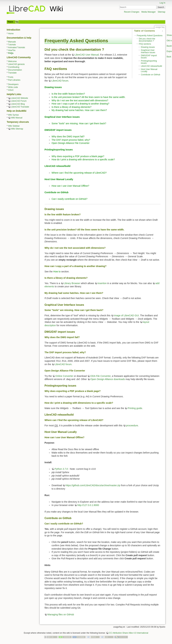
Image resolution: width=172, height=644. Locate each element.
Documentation (15, 70)
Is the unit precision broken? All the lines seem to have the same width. (89, 97)
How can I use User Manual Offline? (70, 186)
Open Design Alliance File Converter (71, 143)
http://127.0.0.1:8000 (88, 505)
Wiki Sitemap (17, 129)
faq (17, 22)
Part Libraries (14, 80)
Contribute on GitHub (150, 75)
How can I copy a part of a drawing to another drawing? (80, 104)
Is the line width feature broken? (68, 94)
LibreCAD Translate (20, 107)
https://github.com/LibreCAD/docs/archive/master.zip (93, 485)
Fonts (11, 77)
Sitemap (162, 12)
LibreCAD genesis (16, 64)
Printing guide (135, 408)
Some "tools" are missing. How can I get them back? (79, 123)
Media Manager (149, 12)
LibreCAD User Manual (87, 55)
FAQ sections (145, 44)
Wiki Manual (17, 118)
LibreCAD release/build (151, 66)
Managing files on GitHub (61, 614)
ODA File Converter (101, 376)
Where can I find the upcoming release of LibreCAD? (79, 173)
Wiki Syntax (13, 115)
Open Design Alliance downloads (108, 379)
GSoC (11, 90)
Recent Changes (132, 12)
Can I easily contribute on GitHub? (69, 199)
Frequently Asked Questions (150, 36)
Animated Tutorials (17, 47)
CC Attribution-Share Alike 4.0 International (129, 633)
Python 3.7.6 (61, 469)
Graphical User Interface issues (148, 51)
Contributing (14, 67)
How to (57, 272)
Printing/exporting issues (149, 62)
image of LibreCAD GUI (126, 315)
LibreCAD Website (20, 98)
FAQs (11, 53)
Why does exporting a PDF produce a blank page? (78, 156)
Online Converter (64, 376)
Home (11, 34)
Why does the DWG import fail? (68, 137)
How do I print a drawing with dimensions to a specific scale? (83, 159)
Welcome (12, 61)
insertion (102, 283)
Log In (162, 3)
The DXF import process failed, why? (71, 140)
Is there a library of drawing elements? (71, 107)
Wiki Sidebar (14, 126)
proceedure (132, 425)
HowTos (12, 50)
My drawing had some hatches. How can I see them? (79, 110)
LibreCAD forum (60, 81)
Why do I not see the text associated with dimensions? (80, 100)
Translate (12, 73)
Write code (13, 87)
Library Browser (72, 283)
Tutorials (12, 45)
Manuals (12, 42)
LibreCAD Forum (19, 101)
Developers (13, 84)
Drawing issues (148, 47)
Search (161, 7)
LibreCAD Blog (18, 104)
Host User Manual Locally (149, 70)
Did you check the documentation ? (147, 40)
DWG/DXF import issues (149, 57)
